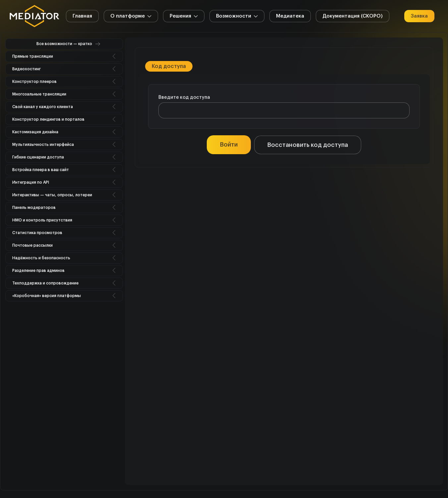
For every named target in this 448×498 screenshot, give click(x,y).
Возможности (237, 17)
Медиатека (290, 16)
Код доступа (169, 66)
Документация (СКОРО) (353, 16)
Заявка (419, 16)
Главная (82, 16)
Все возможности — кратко (64, 44)
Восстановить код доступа (308, 145)
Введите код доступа (184, 97)
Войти (229, 145)
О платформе (131, 17)
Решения (184, 17)
